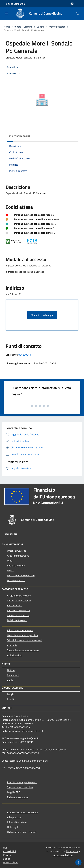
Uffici (10, 561)
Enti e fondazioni (16, 566)
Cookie (7, 859)
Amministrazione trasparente (23, 812)
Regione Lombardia (15, 4)
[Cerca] (78, 14)
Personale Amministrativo (21, 575)
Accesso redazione (63, 855)
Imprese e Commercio (18, 610)
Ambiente (12, 645)
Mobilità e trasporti (17, 620)
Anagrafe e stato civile (19, 596)
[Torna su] (78, 862)
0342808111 (25, 355)
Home (7, 27)
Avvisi (10, 680)
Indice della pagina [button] (20, 136)
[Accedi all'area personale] (72, 4)
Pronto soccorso (57, 27)
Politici (11, 570)
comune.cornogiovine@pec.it (23, 738)
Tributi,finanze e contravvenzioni (24, 640)
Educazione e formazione (20, 630)
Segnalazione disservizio (20, 787)
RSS (5, 848)
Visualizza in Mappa (42, 315)
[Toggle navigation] (6, 13)
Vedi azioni (14, 74)
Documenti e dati (16, 580)
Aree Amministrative (18, 556)
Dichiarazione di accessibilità (22, 832)
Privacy (7, 855)
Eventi (11, 699)
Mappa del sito (11, 862)
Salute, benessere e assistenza (23, 650)
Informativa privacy (17, 822)
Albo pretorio (14, 817)
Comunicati (13, 675)
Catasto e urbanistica (18, 615)
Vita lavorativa (15, 605)
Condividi (13, 67)
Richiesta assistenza (18, 797)
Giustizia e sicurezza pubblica (22, 635)
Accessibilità (10, 851)
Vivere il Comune (24, 27)
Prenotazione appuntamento (22, 782)
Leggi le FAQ (14, 792)
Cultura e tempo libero (19, 600)
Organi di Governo (17, 551)
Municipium (72, 851)
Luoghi (40, 27)
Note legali (13, 827)
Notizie (11, 670)
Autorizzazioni (15, 655)
